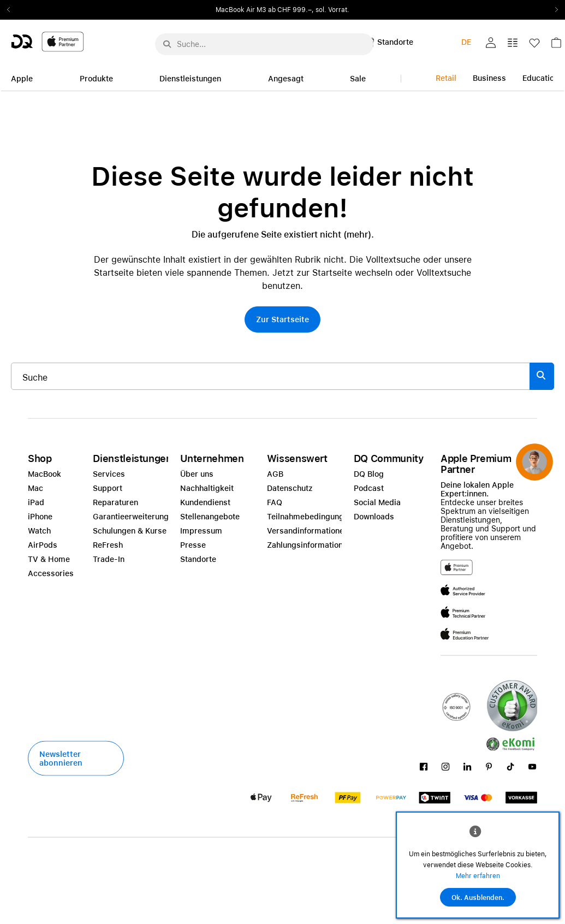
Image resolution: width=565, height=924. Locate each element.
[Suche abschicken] (167, 44)
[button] (491, 43)
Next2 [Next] (553, 10)
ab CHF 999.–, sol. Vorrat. (309, 10)
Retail (446, 78)
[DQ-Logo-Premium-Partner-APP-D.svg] (47, 41)
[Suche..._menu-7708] (264, 44)
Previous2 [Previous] (12, 10)
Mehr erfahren (478, 876)
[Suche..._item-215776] (270, 376)
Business (489, 78)
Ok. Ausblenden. (478, 898)
